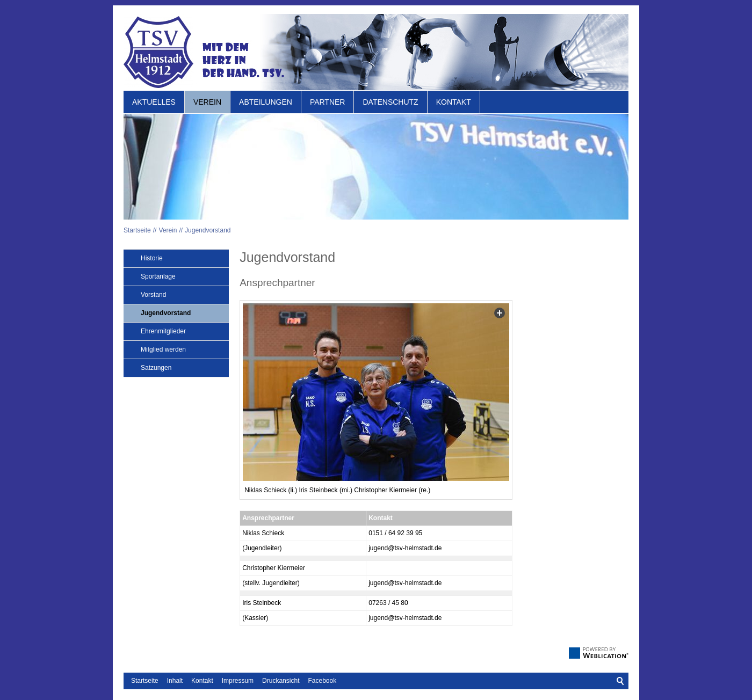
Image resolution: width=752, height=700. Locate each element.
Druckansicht (281, 681)
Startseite (137, 230)
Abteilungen (266, 102)
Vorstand (153, 295)
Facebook (322, 681)
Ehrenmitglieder (163, 331)
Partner (328, 102)
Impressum (238, 681)
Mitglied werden (163, 349)
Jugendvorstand (208, 230)
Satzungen (156, 368)
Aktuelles (154, 102)
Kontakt (454, 102)
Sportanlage (158, 276)
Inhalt (175, 681)
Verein (207, 102)
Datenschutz (390, 102)
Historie (152, 258)
